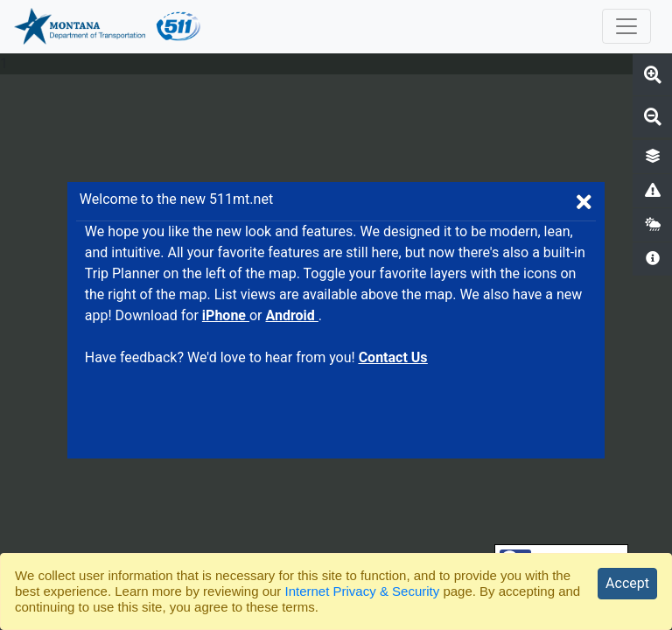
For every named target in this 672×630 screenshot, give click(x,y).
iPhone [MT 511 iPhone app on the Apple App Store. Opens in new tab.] (226, 315)
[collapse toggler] (626, 26)
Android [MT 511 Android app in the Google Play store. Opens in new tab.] (291, 315)
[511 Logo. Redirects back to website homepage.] (178, 26)
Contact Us (393, 357)
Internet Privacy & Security (363, 591)
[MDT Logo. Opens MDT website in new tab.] (77, 26)
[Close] (627, 584)
